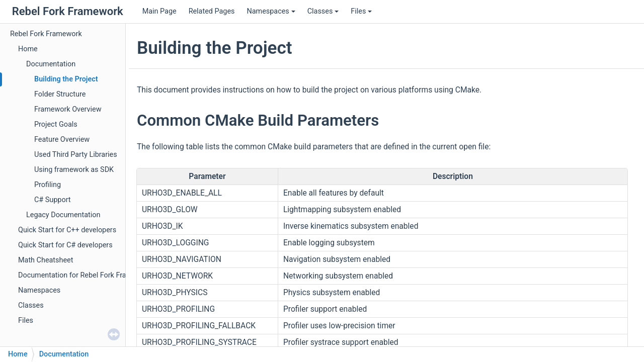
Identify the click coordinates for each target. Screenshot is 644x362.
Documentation (51, 64)
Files (361, 11)
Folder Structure (60, 94)
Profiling (48, 185)
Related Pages (212, 11)
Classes (323, 11)
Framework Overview (68, 109)
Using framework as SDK (74, 170)
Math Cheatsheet (46, 260)
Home (28, 49)
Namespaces (271, 11)
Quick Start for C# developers (65, 245)
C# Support (53, 200)
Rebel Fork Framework (46, 34)
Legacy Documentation (63, 215)
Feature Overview (62, 140)
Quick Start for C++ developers (67, 230)
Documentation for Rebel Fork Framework (85, 275)
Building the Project (66, 79)
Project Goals (56, 124)
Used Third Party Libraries (76, 155)
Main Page (159, 11)
